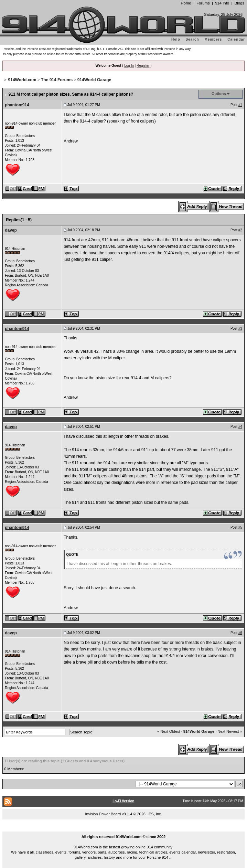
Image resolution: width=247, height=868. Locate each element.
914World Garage (94, 80)
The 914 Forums (57, 80)
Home (186, 3)
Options (219, 94)
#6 (240, 633)
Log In (129, 66)
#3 (240, 329)
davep (11, 230)
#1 (240, 105)
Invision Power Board (103, 814)
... (124, 829)
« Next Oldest (169, 731)
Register (143, 66)
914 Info (222, 3)
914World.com (22, 80)
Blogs (239, 3)
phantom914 (17, 105)
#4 (240, 427)
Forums (203, 3)
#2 (240, 230)
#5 (240, 527)
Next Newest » (230, 731)
